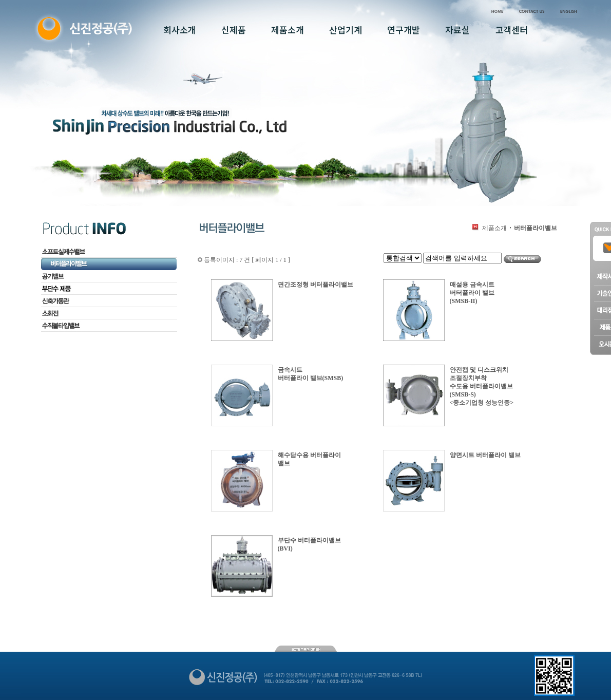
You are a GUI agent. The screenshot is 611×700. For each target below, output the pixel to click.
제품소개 (494, 228)
